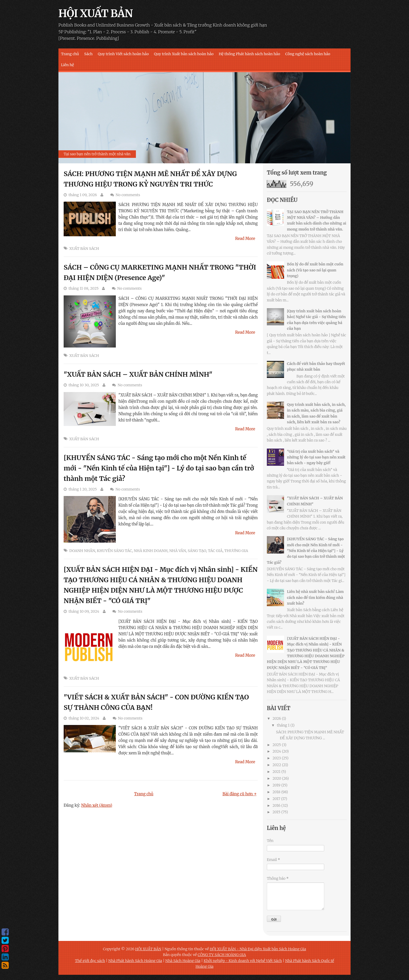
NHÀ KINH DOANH (151, 551)
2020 (277, 778)
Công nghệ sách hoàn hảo (308, 54)
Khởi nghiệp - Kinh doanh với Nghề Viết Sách (243, 961)
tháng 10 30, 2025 (84, 385)
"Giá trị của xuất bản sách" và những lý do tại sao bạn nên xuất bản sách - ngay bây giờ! (316, 457)
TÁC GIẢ (215, 551)
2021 (277, 772)
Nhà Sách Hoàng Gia (183, 961)
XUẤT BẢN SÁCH (84, 249)
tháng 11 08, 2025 (84, 288)
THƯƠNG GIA (236, 551)
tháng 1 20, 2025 (83, 489)
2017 (276, 799)
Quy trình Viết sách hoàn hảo (123, 54)
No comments (128, 195)
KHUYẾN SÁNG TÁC (114, 551)
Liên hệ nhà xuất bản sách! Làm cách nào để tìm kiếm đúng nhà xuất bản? (315, 597)
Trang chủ (70, 54)
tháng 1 (283, 725)
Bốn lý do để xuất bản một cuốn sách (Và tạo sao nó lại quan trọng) (315, 270)
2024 (277, 751)
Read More (245, 238)
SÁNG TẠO (197, 551)
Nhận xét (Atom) (97, 805)
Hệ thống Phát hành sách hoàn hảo (249, 54)
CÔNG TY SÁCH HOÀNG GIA (222, 955)
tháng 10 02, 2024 (84, 718)
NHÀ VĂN (178, 551)
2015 (276, 812)
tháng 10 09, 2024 (84, 611)
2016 (276, 805)
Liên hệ (68, 65)
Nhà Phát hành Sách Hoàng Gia (135, 961)
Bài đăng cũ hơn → (239, 794)
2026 (277, 718)
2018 (276, 792)
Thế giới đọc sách (90, 961)
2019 (276, 785)
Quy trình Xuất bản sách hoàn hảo (184, 54)
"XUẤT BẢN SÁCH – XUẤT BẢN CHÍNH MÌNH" (138, 374)
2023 (277, 758)
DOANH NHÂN (82, 551)
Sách (88, 54)
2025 (277, 745)
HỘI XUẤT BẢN (96, 14)
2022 (277, 765)
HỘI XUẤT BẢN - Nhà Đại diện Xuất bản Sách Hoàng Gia (258, 949)
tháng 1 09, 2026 (83, 195)
